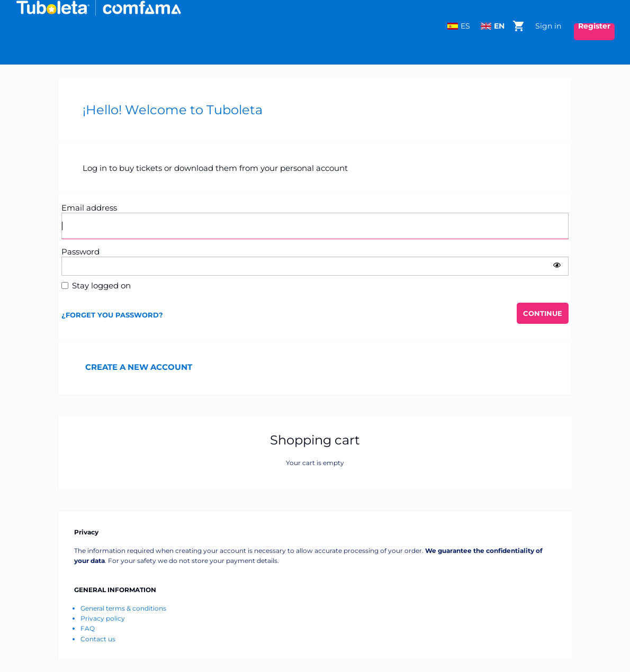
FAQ (88, 628)
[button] (557, 265)
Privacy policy (103, 618)
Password (80, 252)
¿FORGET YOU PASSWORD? (112, 315)
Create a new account (139, 367)
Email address (89, 208)
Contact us (98, 639)
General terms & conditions (123, 608)
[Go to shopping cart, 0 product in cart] (518, 25)
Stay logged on (101, 285)
